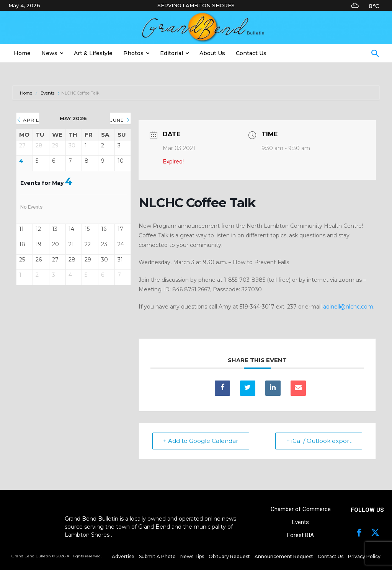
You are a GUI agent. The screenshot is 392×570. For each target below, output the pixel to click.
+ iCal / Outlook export (318, 441)
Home (27, 93)
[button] (375, 54)
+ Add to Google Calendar (201, 441)
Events (47, 93)
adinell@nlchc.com (348, 307)
